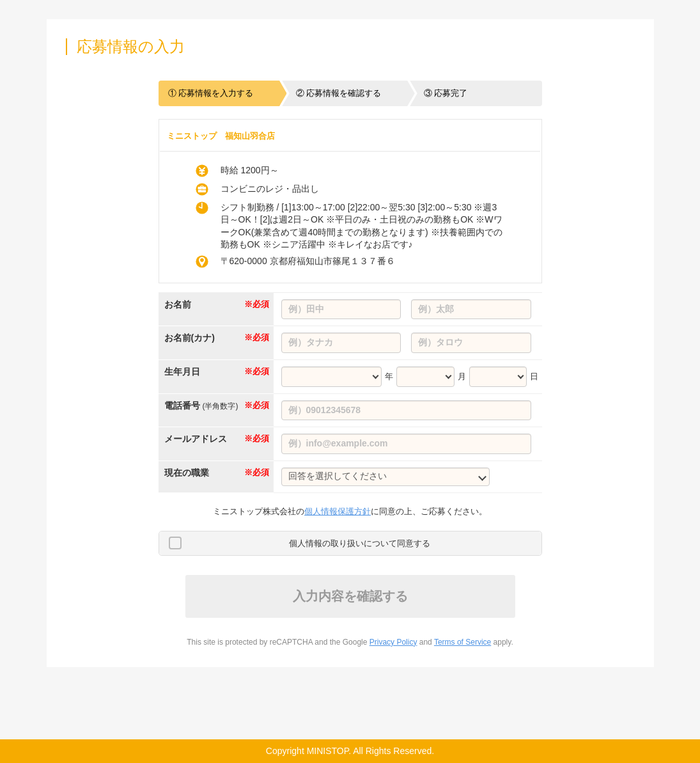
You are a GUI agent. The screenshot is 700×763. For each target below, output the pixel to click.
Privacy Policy (393, 642)
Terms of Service (463, 642)
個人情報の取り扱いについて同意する (360, 543)
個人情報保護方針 (338, 511)
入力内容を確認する (350, 596)
